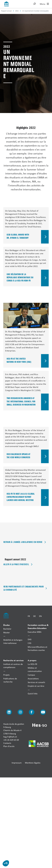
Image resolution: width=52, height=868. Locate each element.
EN (40, 616)
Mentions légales (33, 763)
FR (29, 616)
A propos (32, 660)
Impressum (17, 763)
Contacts (7, 743)
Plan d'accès (9, 746)
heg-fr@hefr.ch (10, 737)
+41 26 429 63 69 (11, 740)
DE (35, 616)
